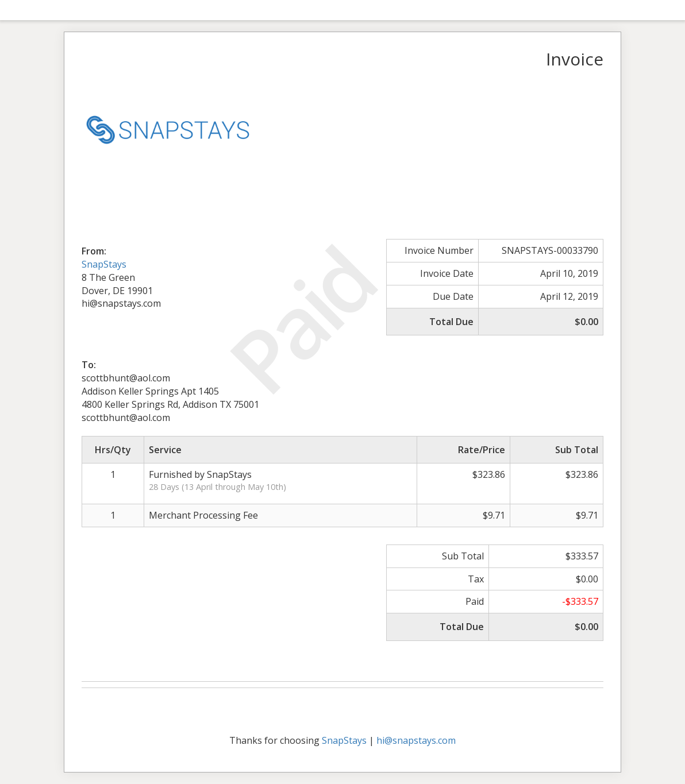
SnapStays (104, 264)
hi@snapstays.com (416, 740)
